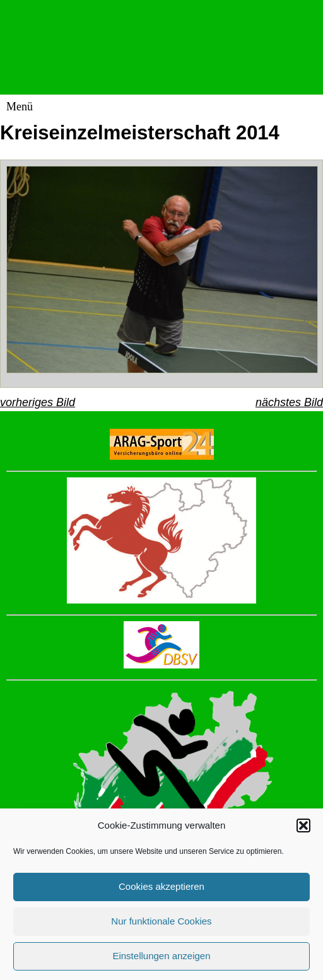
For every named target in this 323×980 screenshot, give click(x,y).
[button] (303, 833)
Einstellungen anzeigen (161, 963)
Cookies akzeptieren (161, 894)
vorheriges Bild (38, 402)
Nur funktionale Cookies (161, 929)
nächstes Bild (289, 402)
